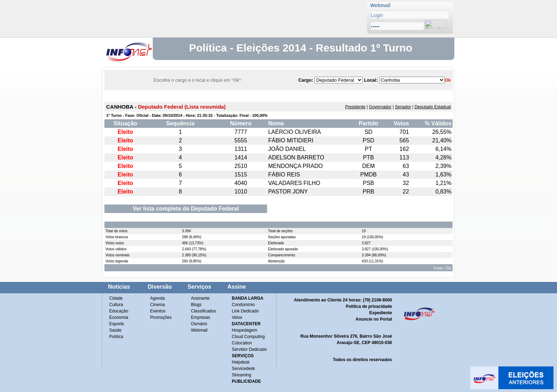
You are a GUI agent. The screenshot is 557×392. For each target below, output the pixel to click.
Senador (403, 107)
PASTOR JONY (288, 192)
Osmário (199, 324)
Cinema (158, 305)
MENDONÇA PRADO (296, 166)
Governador (380, 107)
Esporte (117, 324)
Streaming (242, 375)
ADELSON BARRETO (296, 157)
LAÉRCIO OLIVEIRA (295, 132)
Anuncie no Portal (374, 319)
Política (116, 337)
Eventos (158, 311)
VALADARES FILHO (294, 183)
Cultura (116, 305)
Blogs (196, 305)
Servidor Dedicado (250, 349)
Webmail (199, 330)
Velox (237, 317)
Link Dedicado (245, 311)
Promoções (161, 317)
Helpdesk (241, 362)
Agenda (158, 298)
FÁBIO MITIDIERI (291, 140)
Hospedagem (245, 330)
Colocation (242, 343)
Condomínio (244, 305)
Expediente (380, 313)
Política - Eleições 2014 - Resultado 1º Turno (301, 48)
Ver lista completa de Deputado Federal (186, 209)
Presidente (355, 107)
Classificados (204, 311)
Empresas (201, 317)
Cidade (116, 298)
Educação (119, 311)
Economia (119, 317)
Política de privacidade (369, 306)
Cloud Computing (248, 337)
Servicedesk (244, 369)
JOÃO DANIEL (287, 149)
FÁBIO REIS (284, 175)
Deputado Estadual (433, 107)
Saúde (116, 330)
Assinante (201, 298)
